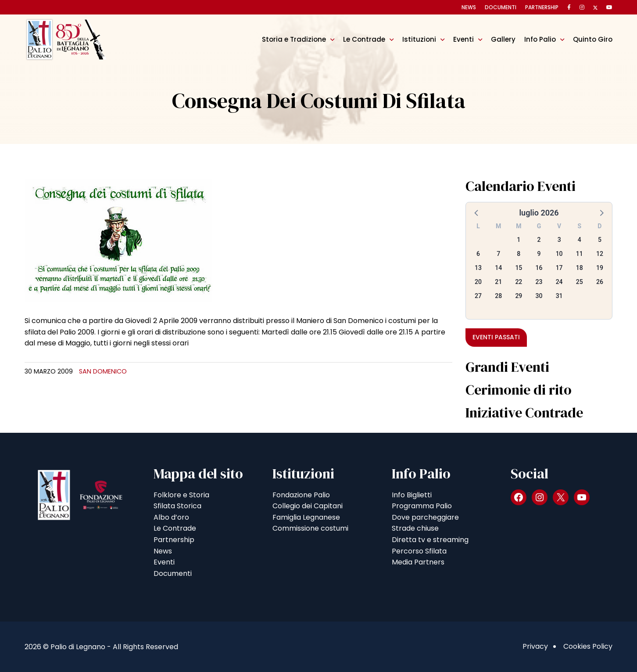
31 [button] (559, 296)
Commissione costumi (310, 528)
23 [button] (539, 282)
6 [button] (478, 254)
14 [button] (498, 268)
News (469, 7)
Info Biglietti (412, 495)
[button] (477, 212)
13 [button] (478, 268)
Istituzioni (419, 39)
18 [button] (580, 268)
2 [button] (539, 240)
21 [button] (498, 282)
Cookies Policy (588, 646)
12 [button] (600, 254)
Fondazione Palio (301, 495)
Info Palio (540, 39)
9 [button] (539, 254)
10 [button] (559, 254)
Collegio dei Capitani (308, 506)
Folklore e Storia (181, 495)
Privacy (535, 646)
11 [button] (580, 254)
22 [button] (519, 282)
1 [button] (519, 240)
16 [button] (539, 268)
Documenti (501, 7)
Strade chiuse (415, 528)
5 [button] (600, 240)
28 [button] (498, 296)
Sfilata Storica (177, 506)
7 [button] (498, 254)
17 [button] (559, 268)
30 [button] (539, 296)
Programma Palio (422, 506)
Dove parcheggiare (425, 517)
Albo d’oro (171, 517)
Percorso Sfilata (419, 551)
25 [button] (580, 282)
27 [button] (478, 296)
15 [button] (519, 268)
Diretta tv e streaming (430, 540)
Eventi (463, 39)
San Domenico (103, 371)
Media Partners (418, 562)
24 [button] (559, 282)
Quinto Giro (593, 39)
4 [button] (580, 240)
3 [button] (559, 240)
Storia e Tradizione (294, 39)
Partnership (542, 7)
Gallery (503, 39)
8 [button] (519, 254)
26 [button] (600, 282)
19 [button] (600, 268)
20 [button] (478, 282)
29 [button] (519, 296)
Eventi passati (496, 337)
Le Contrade (364, 39)
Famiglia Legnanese (306, 517)
